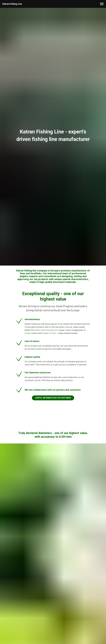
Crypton (28, 333)
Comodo (53, 333)
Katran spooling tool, (49, 330)
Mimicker (35, 330)
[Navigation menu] (102, 4)
